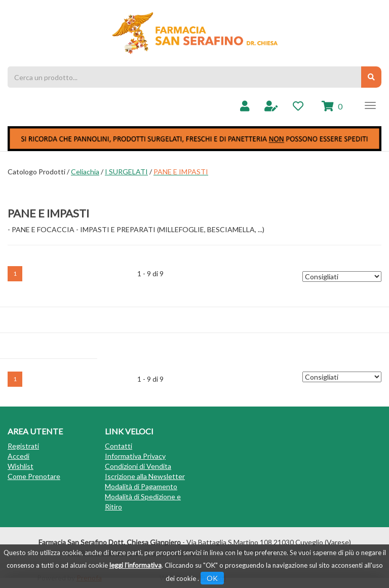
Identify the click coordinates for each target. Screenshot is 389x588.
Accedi (18, 456)
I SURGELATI (126, 172)
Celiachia (85, 172)
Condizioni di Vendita (138, 466)
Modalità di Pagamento (141, 486)
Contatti (119, 446)
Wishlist (21, 466)
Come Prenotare (34, 476)
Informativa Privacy (135, 456)
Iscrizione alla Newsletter (145, 476)
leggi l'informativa (135, 565)
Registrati (23, 446)
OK (212, 578)
